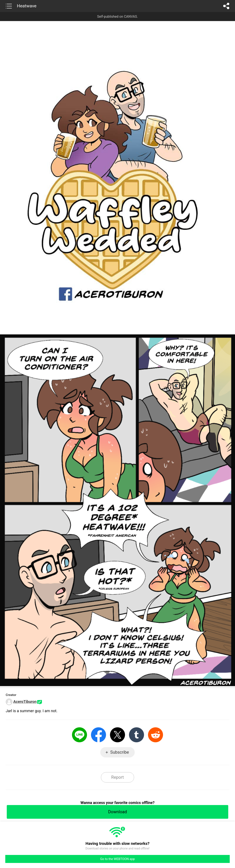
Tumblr (137, 735)
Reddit (156, 735)
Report (117, 777)
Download (117, 812)
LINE (79, 735)
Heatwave (27, 6)
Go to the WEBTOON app (117, 859)
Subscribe (120, 752)
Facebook (98, 735)
